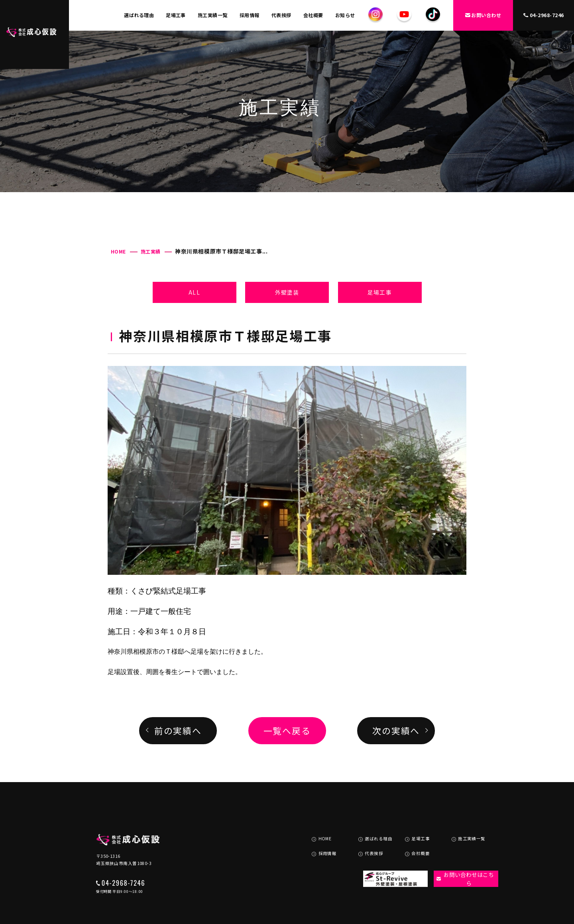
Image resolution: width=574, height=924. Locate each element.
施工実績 (151, 251)
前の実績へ (178, 730)
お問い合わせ (483, 15)
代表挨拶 (281, 15)
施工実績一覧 (213, 15)
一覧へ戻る (287, 730)
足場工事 (176, 15)
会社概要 (313, 15)
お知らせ (345, 15)
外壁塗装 (287, 292)
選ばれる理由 (139, 15)
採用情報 (250, 15)
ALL (194, 292)
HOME (118, 251)
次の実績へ (396, 730)
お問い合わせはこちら (461, 850)
